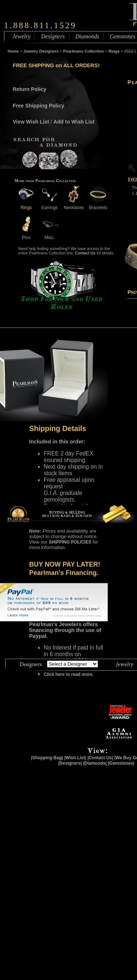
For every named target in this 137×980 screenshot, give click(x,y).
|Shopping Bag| (47, 758)
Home (13, 51)
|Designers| (70, 763)
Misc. (50, 235)
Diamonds (87, 36)
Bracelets (98, 205)
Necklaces (74, 205)
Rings (114, 51)
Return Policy (30, 89)
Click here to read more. (69, 674)
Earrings (50, 205)
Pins (26, 235)
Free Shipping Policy (38, 106)
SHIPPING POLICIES (70, 542)
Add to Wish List (74, 122)
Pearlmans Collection (83, 51)
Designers (53, 36)
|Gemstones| (121, 763)
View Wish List (31, 122)
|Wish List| (75, 758)
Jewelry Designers (41, 51)
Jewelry (21, 36)
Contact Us (85, 253)
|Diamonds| (95, 763)
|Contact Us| (100, 758)
